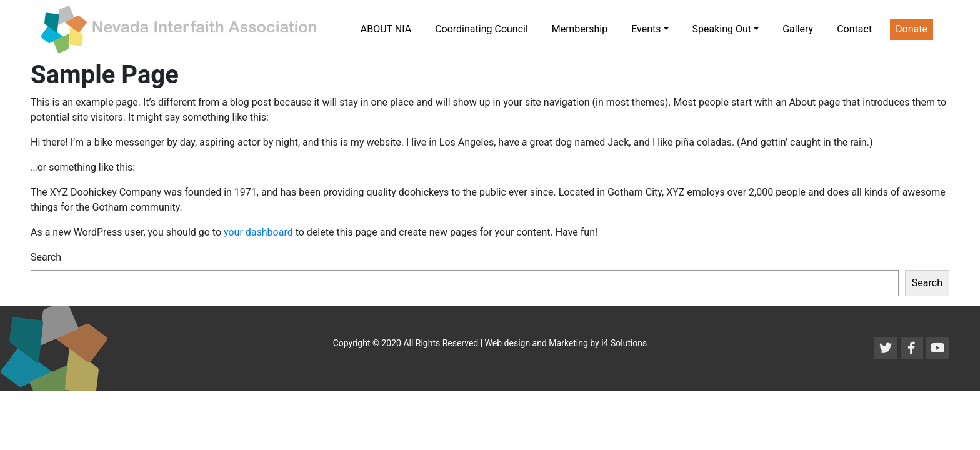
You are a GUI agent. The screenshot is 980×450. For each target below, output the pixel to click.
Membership (580, 29)
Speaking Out (722, 29)
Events (646, 29)
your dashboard (258, 232)
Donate (912, 29)
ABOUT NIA (386, 29)
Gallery (798, 29)
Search (46, 257)
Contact (854, 29)
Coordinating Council (482, 29)
